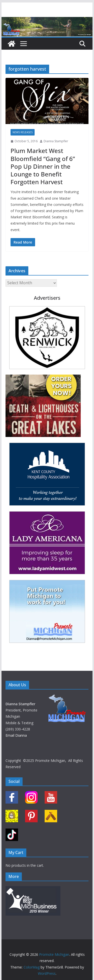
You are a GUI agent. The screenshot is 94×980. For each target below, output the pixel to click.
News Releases (23, 132)
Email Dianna (16, 735)
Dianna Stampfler (56, 141)
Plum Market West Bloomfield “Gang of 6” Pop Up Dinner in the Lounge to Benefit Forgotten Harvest (43, 166)
